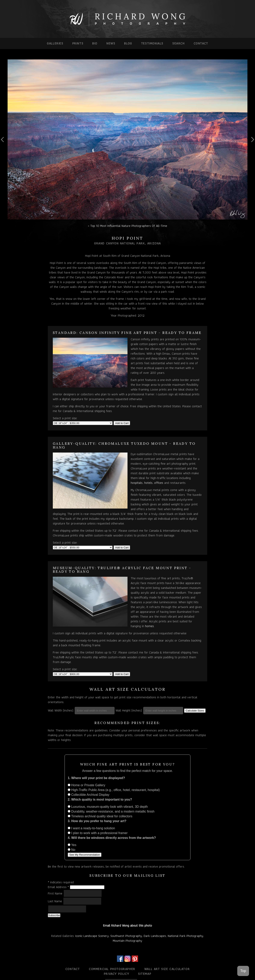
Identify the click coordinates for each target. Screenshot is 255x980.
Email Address (59, 887)
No (72, 850)
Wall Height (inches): (129, 710)
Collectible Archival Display (89, 795)
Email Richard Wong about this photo (127, 925)
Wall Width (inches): (61, 710)
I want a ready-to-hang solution (91, 828)
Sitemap (145, 974)
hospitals (137, 483)
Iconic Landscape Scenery (92, 936)
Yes (72, 845)
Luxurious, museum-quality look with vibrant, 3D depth (108, 807)
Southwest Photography (126, 936)
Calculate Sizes (195, 711)
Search (178, 43)
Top (243, 971)
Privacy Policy (116, 974)
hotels (148, 483)
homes (149, 626)
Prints (78, 43)
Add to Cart (122, 423)
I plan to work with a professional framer (98, 833)
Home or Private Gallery (86, 785)
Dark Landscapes (155, 936)
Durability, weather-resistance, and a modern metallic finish (111, 811)
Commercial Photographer (112, 969)
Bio (95, 43)
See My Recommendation (85, 855)
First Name (56, 893)
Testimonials (152, 43)
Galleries (55, 43)
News (111, 43)
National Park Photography (185, 936)
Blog (128, 43)
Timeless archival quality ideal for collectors (100, 816)
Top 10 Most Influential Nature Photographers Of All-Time (129, 226)
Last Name (55, 901)
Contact (201, 43)
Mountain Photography (127, 941)
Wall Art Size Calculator (167, 969)
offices (159, 483)
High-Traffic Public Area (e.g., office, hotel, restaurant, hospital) (114, 790)
